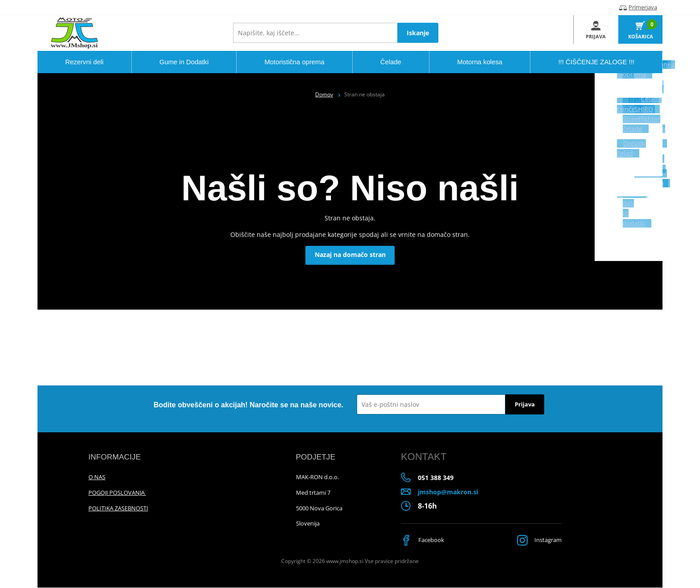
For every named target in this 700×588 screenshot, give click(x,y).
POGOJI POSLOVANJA (117, 493)
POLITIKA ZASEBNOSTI (118, 508)
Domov (324, 94)
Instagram (537, 541)
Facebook (424, 541)
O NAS (97, 477)
